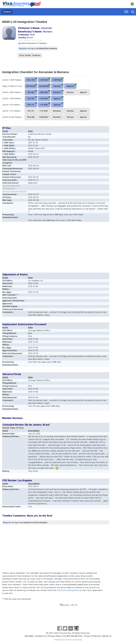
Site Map (29, 636)
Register (23, 48)
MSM (32, 35)
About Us (107, 636)
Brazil (30, 37)
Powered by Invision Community (68, 640)
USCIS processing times (68, 590)
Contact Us (40, 636)
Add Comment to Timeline (34, 43)
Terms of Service (92, 636)
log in (33, 48)
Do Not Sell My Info (73, 636)
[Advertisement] (37, 248)
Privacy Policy (55, 636)
